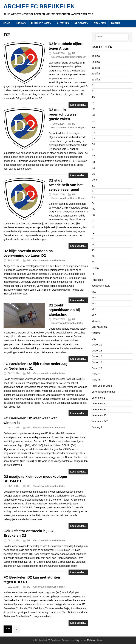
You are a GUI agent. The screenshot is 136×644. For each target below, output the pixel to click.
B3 (93, 115)
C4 (93, 144)
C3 (93, 139)
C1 (93, 127)
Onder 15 (97, 356)
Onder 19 (97, 368)
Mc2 (94, 303)
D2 (74, 53)
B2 (93, 109)
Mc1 (94, 297)
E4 (93, 203)
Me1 (94, 315)
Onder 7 (96, 374)
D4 (93, 168)
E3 (93, 197)
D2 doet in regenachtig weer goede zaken (63, 114)
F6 (93, 256)
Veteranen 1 (98, 398)
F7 (93, 262)
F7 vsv (95, 268)
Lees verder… (79, 105)
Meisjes (96, 321)
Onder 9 (96, 380)
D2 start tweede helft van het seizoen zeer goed (66, 185)
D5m (94, 180)
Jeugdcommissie (101, 286)
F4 (93, 245)
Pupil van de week (102, 386)
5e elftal (96, 80)
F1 (93, 227)
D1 (93, 150)
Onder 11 (97, 345)
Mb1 (94, 292)
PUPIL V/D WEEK (41, 23)
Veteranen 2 (98, 404)
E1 (93, 186)
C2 (93, 133)
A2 (93, 91)
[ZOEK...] (112, 37)
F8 (93, 274)
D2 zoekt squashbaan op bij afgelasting (64, 310)
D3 (93, 162)
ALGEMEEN (81, 23)
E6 (93, 215)
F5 (93, 250)
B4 (93, 121)
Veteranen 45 (99, 415)
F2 (93, 233)
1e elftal (96, 56)
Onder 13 (97, 351)
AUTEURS (63, 23)
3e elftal (96, 68)
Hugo (77, 640)
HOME (7, 23)
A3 (93, 97)
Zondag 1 (97, 427)
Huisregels (97, 280)
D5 (93, 174)
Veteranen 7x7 (100, 421)
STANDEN (100, 23)
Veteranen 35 (99, 410)
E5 (93, 209)
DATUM (116, 23)
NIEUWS (21, 23)
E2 (93, 191)
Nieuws (96, 333)
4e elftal (96, 74)
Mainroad (92, 640)
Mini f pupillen (99, 327)
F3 (93, 239)
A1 (93, 85)
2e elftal (96, 62)
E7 (93, 221)
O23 (94, 339)
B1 (93, 103)
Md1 (94, 309)
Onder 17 (97, 362)
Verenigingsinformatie (104, 392)
